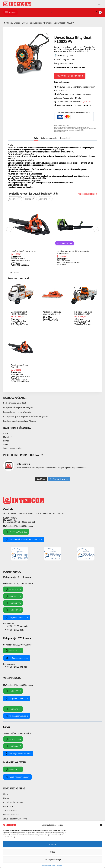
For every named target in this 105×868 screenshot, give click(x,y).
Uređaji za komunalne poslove (64, 130)
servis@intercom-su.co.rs (18, 754)
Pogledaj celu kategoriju (87, 194)
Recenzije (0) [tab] (66, 138)
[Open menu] (99, 4)
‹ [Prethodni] (9, 230)
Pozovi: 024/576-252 (16, 532)
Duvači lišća (71, 129)
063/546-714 (13, 651)
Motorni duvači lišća (82, 129)
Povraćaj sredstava (11, 815)
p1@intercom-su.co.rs (17, 658)
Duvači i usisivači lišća (69, 34)
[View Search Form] (52, 12)
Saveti (6, 444)
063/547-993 (13, 596)
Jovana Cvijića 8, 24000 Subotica (17, 733)
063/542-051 (13, 709)
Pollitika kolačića (46, 865)
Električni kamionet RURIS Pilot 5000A (19, 313)
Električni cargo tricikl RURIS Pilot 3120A (83, 313)
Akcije (6, 433)
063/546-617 (13, 746)
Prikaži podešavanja (53, 859)
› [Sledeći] (96, 230)
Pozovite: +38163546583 (70, 76)
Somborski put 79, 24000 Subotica (18, 645)
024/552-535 (13, 589)
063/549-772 (13, 691)
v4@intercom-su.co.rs (17, 698)
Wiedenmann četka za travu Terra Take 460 (52, 313)
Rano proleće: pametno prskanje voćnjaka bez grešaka (26, 416)
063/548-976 (13, 603)
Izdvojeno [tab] (45, 199)
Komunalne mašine (83, 127)
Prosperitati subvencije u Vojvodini (18, 412)
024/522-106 (13, 739)
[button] (101, 825)
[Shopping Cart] (99, 12)
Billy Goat (63, 129)
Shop (5, 794)
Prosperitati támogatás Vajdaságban (18, 407)
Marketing (7, 437)
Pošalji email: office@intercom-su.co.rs (24, 539)
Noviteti (7, 441)
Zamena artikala (10, 810)
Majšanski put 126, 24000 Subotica (18, 526)
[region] (52, 236)
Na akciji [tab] (30, 199)
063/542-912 (13, 610)
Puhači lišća (93, 129)
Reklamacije (8, 806)
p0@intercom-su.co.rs (17, 617)
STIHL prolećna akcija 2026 (15, 403)
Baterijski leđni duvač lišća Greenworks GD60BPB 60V (73, 252)
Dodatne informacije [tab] (49, 138)
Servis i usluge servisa (12, 448)
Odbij (52, 852)
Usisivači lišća (79, 130)
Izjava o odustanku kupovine (15, 819)
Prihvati (52, 844)
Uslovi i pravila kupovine (13, 802)
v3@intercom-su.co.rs (17, 716)
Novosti (7, 798)
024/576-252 (86, 102)
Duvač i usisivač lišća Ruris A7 (23, 251)
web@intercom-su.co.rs (17, 777)
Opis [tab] (36, 138)
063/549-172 (13, 769)
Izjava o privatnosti (57, 865)
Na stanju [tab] (15, 199)
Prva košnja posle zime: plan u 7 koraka (20, 421)
